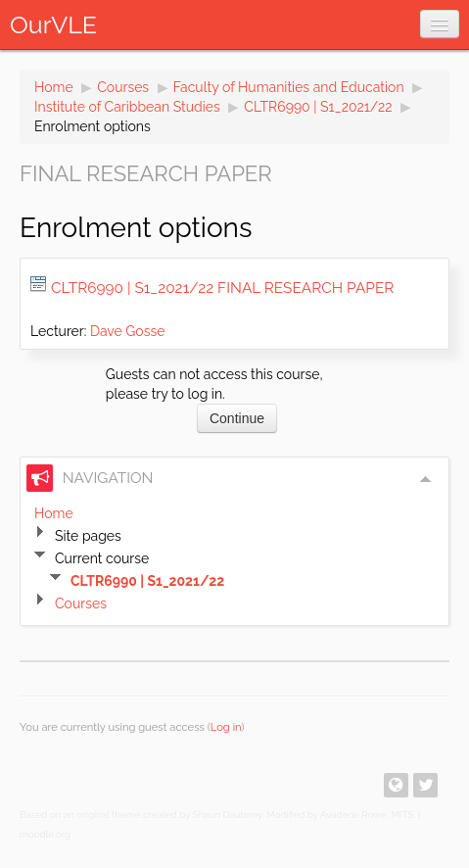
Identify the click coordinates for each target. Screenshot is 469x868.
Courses (123, 87)
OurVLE (53, 24)
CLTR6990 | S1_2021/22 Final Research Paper (222, 288)
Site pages (88, 536)
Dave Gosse (127, 331)
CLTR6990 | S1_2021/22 (318, 107)
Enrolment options (93, 126)
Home (54, 87)
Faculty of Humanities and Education (289, 87)
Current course (102, 558)
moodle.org (45, 834)
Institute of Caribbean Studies (127, 107)
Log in (226, 727)
